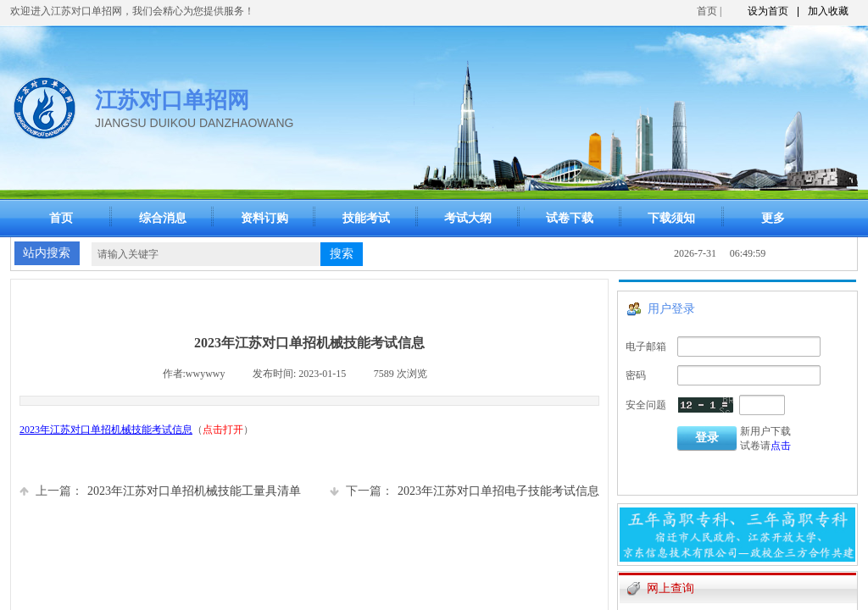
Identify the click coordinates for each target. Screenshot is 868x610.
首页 (707, 11)
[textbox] (206, 254)
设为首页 (768, 11)
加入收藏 (828, 11)
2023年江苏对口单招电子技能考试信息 (465, 491)
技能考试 (366, 218)
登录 (707, 438)
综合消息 (163, 218)
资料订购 (264, 218)
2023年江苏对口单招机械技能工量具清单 (160, 491)
